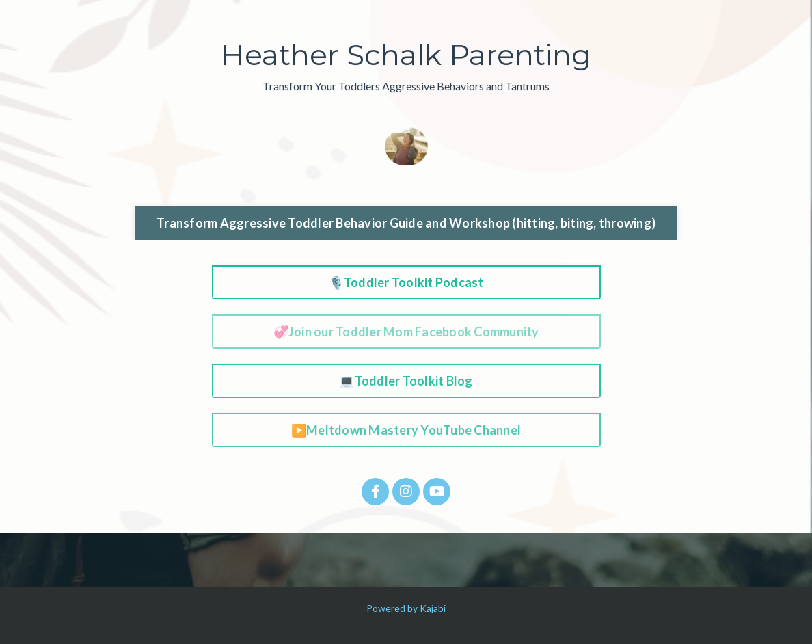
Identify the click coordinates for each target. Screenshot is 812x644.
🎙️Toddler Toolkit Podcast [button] (406, 282)
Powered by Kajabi (406, 608)
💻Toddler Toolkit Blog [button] (406, 381)
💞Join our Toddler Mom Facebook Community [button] (406, 332)
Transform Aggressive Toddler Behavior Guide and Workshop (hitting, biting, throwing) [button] (406, 223)
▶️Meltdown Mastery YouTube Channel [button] (406, 430)
